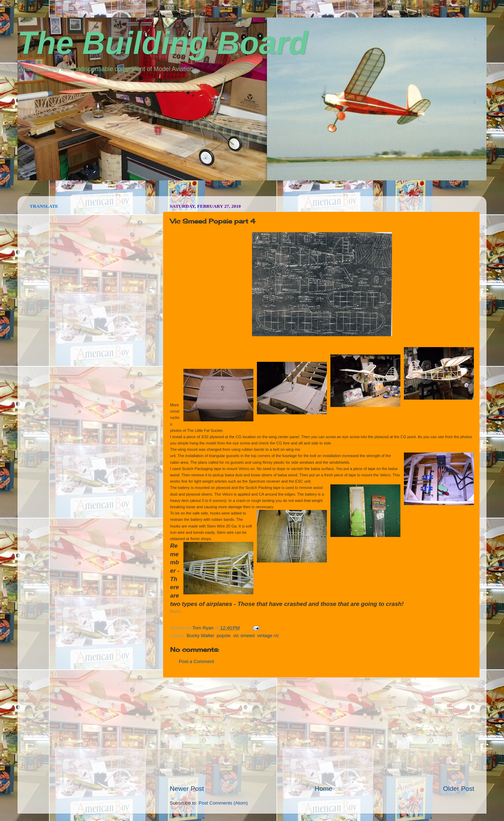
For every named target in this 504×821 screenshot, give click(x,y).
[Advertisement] (322, 731)
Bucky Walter (200, 636)
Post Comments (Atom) (223, 803)
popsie (224, 636)
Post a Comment (197, 661)
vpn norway (36, 194)
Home (323, 789)
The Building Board (163, 43)
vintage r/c (268, 636)
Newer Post (187, 789)
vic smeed (244, 636)
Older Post (459, 789)
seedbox (27, 194)
